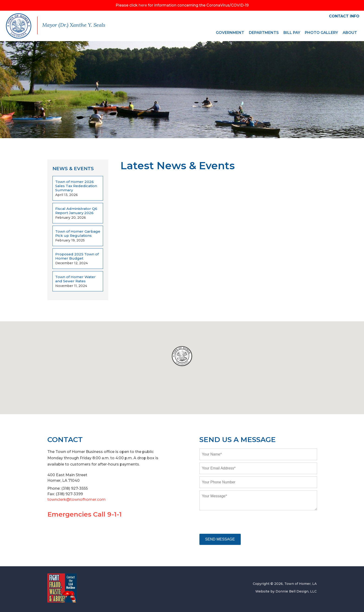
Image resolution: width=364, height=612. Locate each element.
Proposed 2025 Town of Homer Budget (77, 256)
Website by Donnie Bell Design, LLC (286, 591)
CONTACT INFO (344, 16)
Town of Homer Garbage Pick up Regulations (78, 234)
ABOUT (350, 33)
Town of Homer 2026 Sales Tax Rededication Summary (76, 186)
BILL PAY (292, 33)
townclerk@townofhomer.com (76, 500)
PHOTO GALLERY (321, 33)
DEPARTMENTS (264, 33)
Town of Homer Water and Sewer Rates (75, 279)
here (143, 5)
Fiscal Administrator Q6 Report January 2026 (76, 211)
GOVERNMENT (230, 33)
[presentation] (235, 522)
